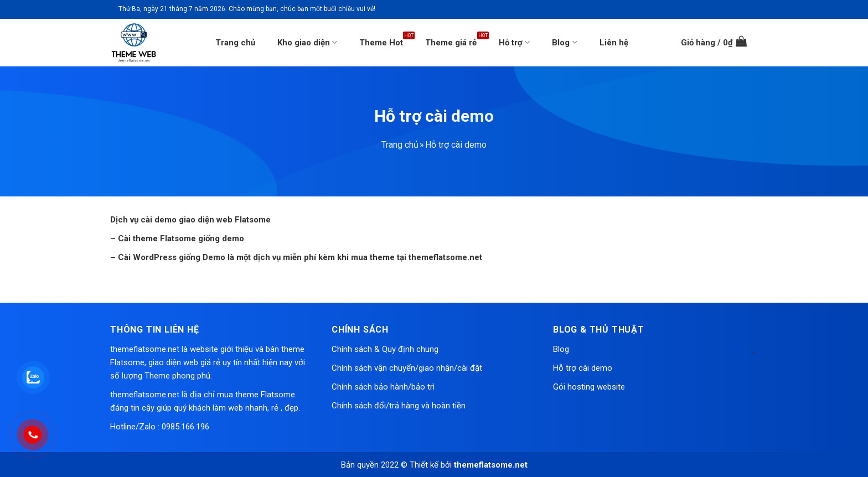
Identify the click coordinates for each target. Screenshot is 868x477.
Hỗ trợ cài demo (583, 368)
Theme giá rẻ (451, 43)
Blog (564, 42)
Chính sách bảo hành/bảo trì (383, 387)
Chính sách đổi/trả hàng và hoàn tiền (399, 406)
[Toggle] (753, 352)
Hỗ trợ (514, 42)
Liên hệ (614, 43)
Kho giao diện (307, 42)
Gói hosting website (589, 387)
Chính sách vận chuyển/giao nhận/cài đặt (407, 368)
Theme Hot (381, 43)
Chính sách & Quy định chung (385, 349)
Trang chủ (235, 43)
